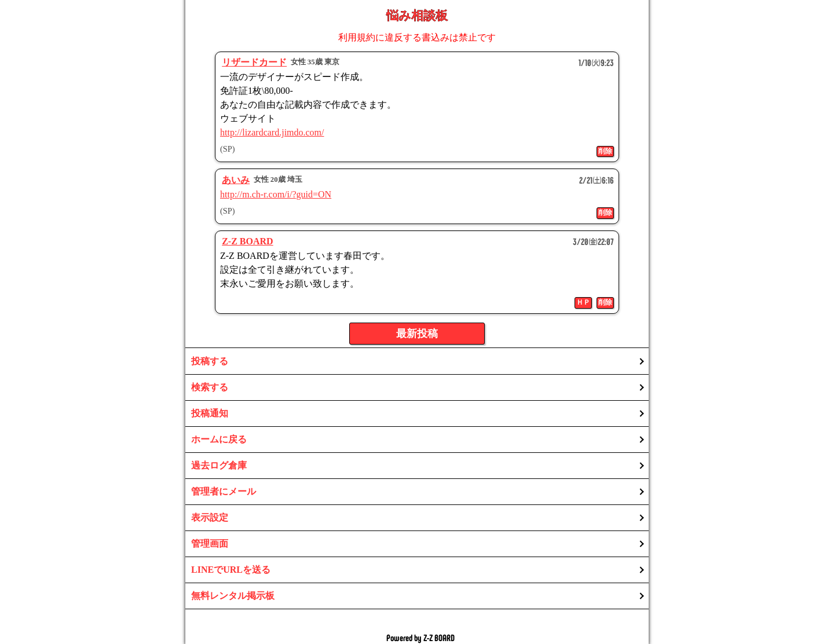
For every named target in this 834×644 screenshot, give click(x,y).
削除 (605, 151)
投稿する (210, 361)
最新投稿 (417, 334)
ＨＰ (583, 302)
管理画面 (210, 544)
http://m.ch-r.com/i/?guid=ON (276, 194)
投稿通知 (210, 413)
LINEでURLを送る (231, 570)
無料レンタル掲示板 (233, 596)
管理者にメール (224, 491)
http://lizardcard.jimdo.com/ (272, 132)
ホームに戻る (219, 439)
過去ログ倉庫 (219, 465)
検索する (210, 387)
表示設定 (210, 517)
